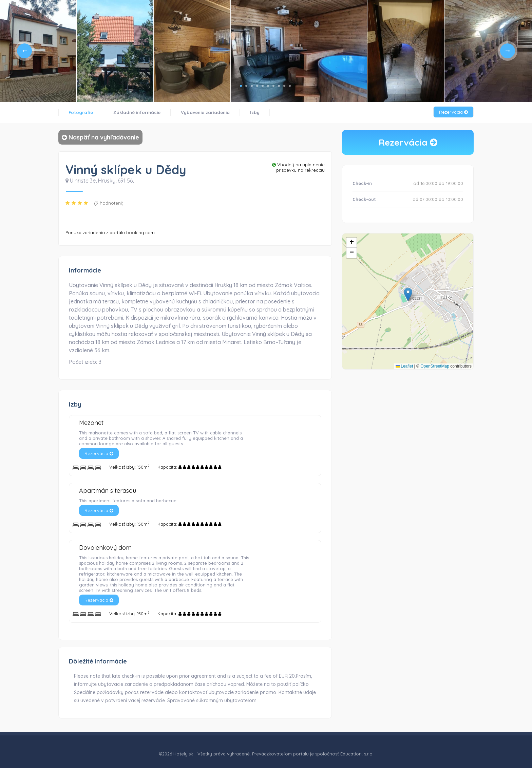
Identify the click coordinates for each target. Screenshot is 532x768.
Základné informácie (137, 112)
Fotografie (81, 112)
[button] (408, 294)
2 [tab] (246, 86)
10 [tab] (290, 86)
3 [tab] (252, 86)
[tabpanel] (38, 51)
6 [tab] (268, 86)
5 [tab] (263, 86)
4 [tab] (257, 86)
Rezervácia (453, 112)
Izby (255, 112)
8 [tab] (279, 86)
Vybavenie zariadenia (205, 112)
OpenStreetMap (435, 366)
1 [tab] (241, 86)
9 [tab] (284, 86)
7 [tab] (273, 86)
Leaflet (404, 366)
